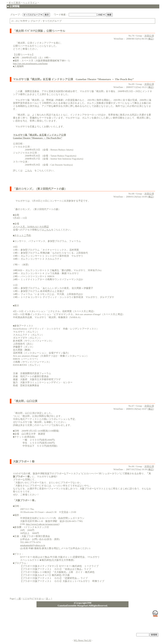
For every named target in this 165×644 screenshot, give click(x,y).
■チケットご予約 (22, 235)
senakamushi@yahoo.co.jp (33, 545)
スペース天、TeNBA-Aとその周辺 (31, 227)
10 (40, 599)
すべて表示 (15, 3)
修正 (151, 39)
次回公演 (149, 36)
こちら (28, 170)
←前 (19, 599)
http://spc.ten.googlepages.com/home (30, 63)
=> (43, 599)
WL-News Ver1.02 (82, 640)
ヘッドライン (30, 3)
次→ (48, 599)
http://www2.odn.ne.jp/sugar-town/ (42, 524)
